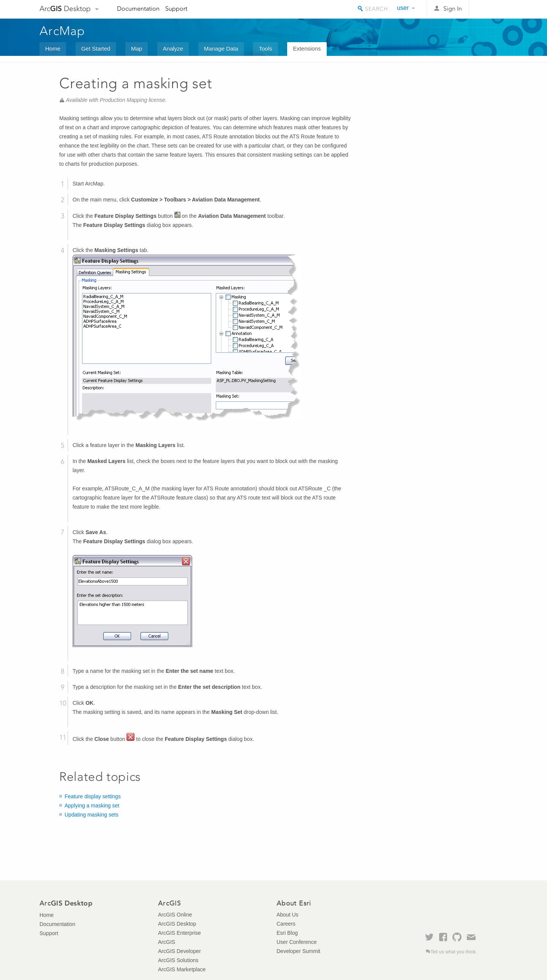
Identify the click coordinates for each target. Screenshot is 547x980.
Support (176, 9)
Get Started (96, 48)
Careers (286, 924)
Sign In (453, 9)
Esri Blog (287, 933)
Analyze (173, 48)
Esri (491, 9)
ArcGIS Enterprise (179, 933)
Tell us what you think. (454, 952)
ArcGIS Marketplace (182, 969)
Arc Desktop (65, 9)
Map (137, 48)
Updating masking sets (92, 815)
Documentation (138, 9)
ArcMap (62, 31)
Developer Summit (298, 951)
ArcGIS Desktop (177, 924)
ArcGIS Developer (179, 951)
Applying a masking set (92, 806)
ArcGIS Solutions (178, 960)
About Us (288, 915)
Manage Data (221, 48)
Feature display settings (93, 796)
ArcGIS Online (175, 915)
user (403, 8)
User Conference (297, 942)
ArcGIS (167, 942)
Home (53, 48)
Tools (265, 48)
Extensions (307, 48)
